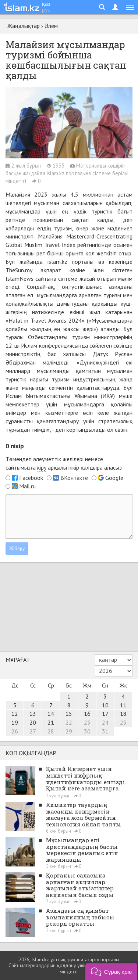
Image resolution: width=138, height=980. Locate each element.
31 (105, 731)
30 (87, 731)
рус (46, 10)
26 (15, 731)
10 (105, 705)
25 (123, 722)
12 (15, 714)
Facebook (31, 478)
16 (87, 714)
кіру (42, 467)
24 (105, 722)
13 (33, 714)
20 (33, 722)
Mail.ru (27, 486)
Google (114, 478)
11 (123, 705)
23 (87, 722)
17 (105, 714)
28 (51, 731)
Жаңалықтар (24, 26)
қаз (46, 4)
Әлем (51, 26)
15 (69, 714)
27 (33, 731)
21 (51, 722)
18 (123, 714)
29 (69, 731)
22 (69, 722)
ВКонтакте (74, 478)
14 (51, 714)
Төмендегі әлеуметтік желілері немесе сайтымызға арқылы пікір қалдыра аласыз (64, 463)
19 (15, 722)
